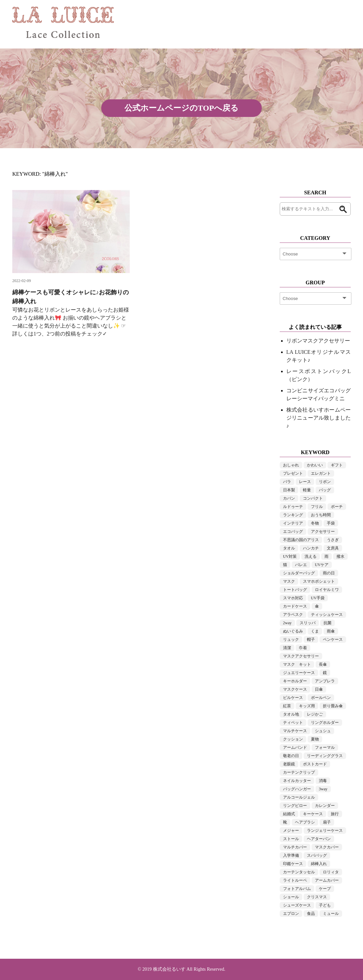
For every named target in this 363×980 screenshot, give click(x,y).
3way (323, 789)
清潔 (287, 648)
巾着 (303, 648)
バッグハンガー (297, 789)
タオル (289, 548)
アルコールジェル (299, 797)
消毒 (323, 781)
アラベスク (293, 615)
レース (305, 482)
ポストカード (315, 764)
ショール (291, 897)
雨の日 (329, 573)
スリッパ (308, 623)
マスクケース (295, 689)
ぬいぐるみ (293, 631)
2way (287, 623)
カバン (289, 498)
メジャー (291, 831)
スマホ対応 (293, 598)
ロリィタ (331, 872)
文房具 (333, 548)
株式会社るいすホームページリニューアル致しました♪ (319, 418)
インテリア (293, 523)
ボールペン (321, 698)
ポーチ (337, 507)
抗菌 (327, 623)
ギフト (337, 465)
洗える (311, 556)
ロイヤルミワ (327, 590)
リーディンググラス (325, 756)
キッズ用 (307, 706)
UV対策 (290, 556)
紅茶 (287, 706)
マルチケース (295, 731)
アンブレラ (325, 681)
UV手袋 (318, 598)
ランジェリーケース (325, 831)
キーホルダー (295, 681)
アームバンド (295, 747)
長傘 (323, 664)
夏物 (315, 739)
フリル (317, 507)
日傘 (319, 689)
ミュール (331, 914)
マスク (289, 581)
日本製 (289, 490)
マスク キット (297, 664)
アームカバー (327, 880)
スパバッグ (317, 855)
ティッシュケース (327, 615)
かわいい (315, 465)
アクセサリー (323, 532)
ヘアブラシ (305, 822)
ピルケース (293, 698)
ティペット (293, 723)
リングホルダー (325, 723)
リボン (325, 482)
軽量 (307, 490)
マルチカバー (295, 847)
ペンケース (333, 639)
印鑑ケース (293, 864)
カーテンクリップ (299, 772)
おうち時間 (321, 515)
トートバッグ (295, 590)
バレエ (301, 565)
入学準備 (291, 855)
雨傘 (331, 631)
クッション (293, 739)
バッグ (325, 490)
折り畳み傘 (333, 706)
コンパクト (313, 498)
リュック (291, 639)
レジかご (315, 714)
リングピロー (295, 806)
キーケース (313, 814)
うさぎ (333, 540)
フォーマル (325, 747)
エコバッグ (293, 532)
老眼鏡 (289, 764)
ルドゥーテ (293, 507)
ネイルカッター (297, 781)
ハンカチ (311, 548)
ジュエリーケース (299, 673)
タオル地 (291, 714)
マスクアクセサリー (301, 656)
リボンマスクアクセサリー (318, 341)
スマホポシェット (319, 581)
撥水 (340, 556)
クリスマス (317, 897)
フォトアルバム (297, 889)
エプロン (291, 914)
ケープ (325, 889)
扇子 (327, 822)
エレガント (321, 473)
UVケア (322, 565)
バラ (287, 482)
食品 (311, 914)
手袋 (331, 523)
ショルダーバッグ (299, 573)
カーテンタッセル (299, 872)
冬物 (315, 523)
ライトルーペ (295, 880)
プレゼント (293, 473)
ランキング (293, 515)
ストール (291, 839)
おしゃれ (291, 465)
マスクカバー (327, 847)
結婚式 (289, 814)
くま (315, 631)
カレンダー (325, 806)
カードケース (295, 606)
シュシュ (323, 731)
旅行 (335, 814)
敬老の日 (291, 756)
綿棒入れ (319, 864)
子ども (325, 905)
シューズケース (297, 905)
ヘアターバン (319, 839)
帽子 (311, 639)
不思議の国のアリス (301, 540)
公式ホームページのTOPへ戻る (181, 108)
